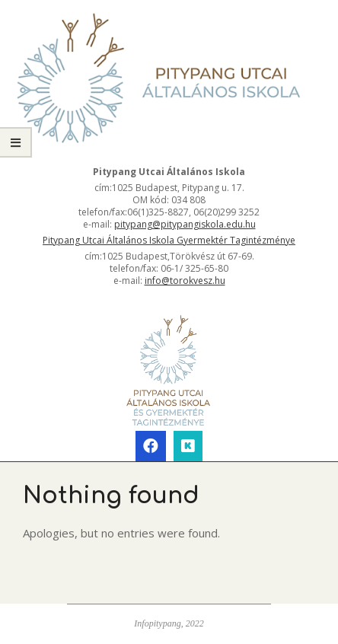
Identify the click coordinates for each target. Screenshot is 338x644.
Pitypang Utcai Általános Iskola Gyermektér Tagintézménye (169, 240)
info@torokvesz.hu (185, 281)
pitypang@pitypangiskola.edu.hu (185, 224)
